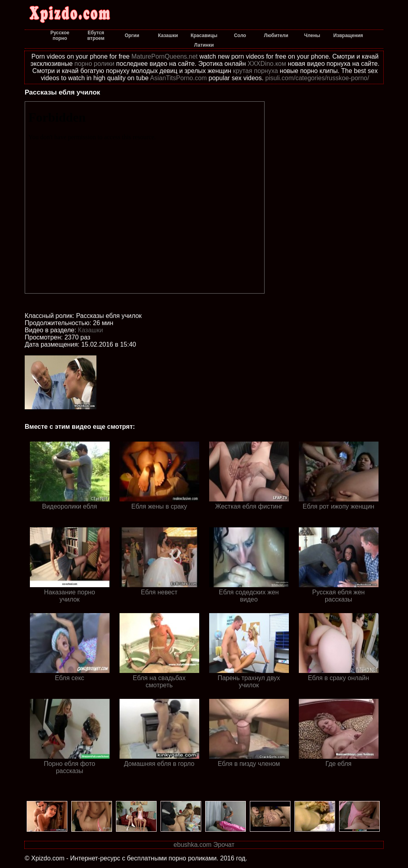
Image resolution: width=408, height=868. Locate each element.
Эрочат (224, 845)
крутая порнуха (256, 71)
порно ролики (94, 64)
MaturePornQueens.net (165, 56)
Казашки (91, 330)
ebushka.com (193, 845)
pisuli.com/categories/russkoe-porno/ (317, 78)
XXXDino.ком (267, 64)
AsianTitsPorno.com (179, 78)
